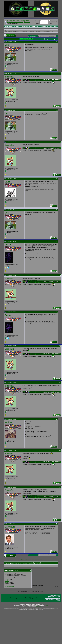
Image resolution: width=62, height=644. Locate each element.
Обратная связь (55, 595)
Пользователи (25, 26)
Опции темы (38, 39)
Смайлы (7, 581)
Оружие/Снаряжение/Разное (15, 22)
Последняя (52, 36)
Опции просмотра (50, 39)
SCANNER (10, 527)
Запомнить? (53, 21)
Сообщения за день (46, 26)
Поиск (55, 26)
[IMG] (6, 582)
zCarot (47, 605)
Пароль (37, 23)
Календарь (35, 26)
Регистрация (9, 26)
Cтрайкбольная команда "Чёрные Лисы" (18, 20)
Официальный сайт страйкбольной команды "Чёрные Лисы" (53, 598)
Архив (58, 599)
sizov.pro (39, 607)
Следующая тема (37, 559)
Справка (17, 26)
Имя (36, 21)
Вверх (58, 601)
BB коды (7, 580)
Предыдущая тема (26, 559)
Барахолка (27, 22)
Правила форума (10, 586)
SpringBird (9, 77)
